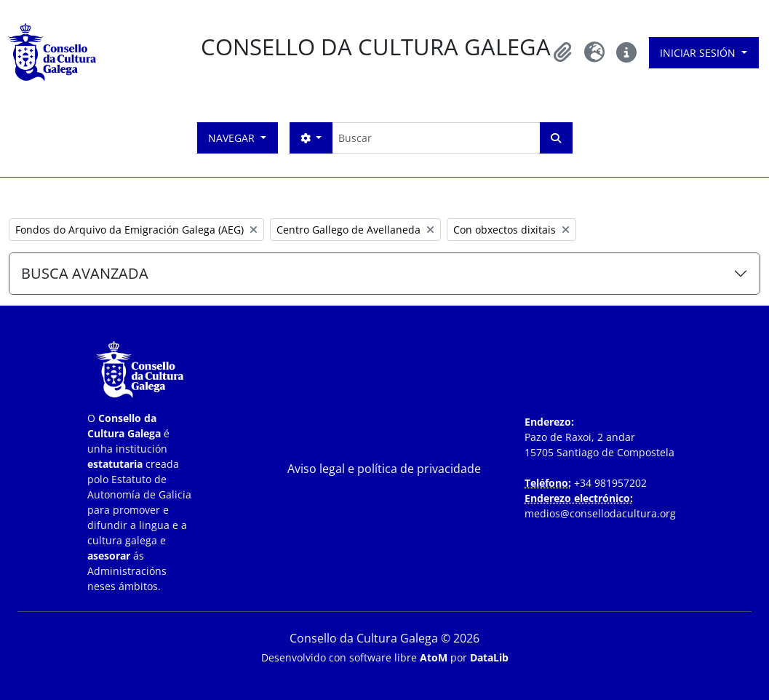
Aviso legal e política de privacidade (384, 469)
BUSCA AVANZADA (85, 273)
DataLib (489, 657)
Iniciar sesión (699, 53)
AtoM (434, 657)
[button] (562, 52)
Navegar (233, 138)
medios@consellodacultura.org (600, 513)
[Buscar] (435, 138)
